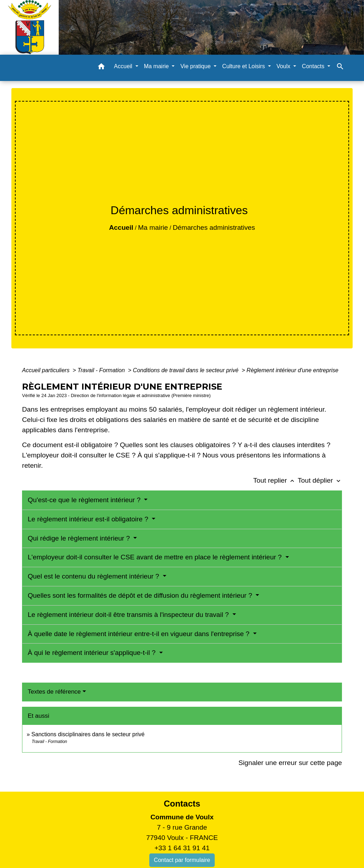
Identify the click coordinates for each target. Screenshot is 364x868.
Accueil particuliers (47, 370)
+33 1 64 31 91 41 (182, 848)
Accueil (121, 227)
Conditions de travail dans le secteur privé (187, 370)
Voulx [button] (284, 66)
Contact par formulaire (182, 860)
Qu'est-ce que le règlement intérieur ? (85, 500)
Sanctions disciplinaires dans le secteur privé (88, 734)
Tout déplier (320, 480)
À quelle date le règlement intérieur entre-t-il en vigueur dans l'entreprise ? (140, 634)
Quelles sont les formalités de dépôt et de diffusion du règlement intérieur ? (141, 595)
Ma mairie (153, 227)
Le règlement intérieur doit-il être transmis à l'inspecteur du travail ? (129, 615)
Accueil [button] (124, 66)
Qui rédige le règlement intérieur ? (80, 538)
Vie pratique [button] (196, 66)
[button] (101, 68)
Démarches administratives (214, 227)
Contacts (182, 804)
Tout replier (275, 480)
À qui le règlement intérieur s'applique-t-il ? (93, 653)
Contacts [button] (314, 66)
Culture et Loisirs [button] (244, 66)
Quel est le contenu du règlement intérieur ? (94, 576)
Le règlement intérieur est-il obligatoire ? (89, 519)
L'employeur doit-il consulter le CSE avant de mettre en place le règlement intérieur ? (156, 557)
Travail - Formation (102, 370)
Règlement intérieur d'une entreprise (293, 370)
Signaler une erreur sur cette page (290, 763)
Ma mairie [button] (157, 66)
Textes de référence (54, 692)
